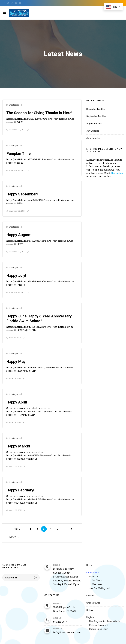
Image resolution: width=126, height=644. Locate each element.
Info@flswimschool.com (67, 632)
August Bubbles (94, 124)
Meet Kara (97, 584)
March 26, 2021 (14, 466)
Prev (15, 529)
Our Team (97, 580)
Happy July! (16, 276)
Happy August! (19, 235)
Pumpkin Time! (19, 154)
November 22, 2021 (16, 130)
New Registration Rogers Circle (105, 621)
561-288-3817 (60, 622)
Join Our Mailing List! (99, 588)
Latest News (93, 573)
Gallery (90, 610)
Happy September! (22, 194)
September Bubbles (96, 116)
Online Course (93, 603)
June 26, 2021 (14, 338)
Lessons (90, 596)
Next (15, 537)
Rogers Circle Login (99, 629)
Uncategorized (15, 105)
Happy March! (18, 446)
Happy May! (16, 362)
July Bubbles (93, 131)
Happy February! (20, 490)
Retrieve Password (99, 625)
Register (91, 617)
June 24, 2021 (14, 422)
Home (89, 565)
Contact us (117, 173)
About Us (94, 577)
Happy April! (17, 402)
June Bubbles (93, 138)
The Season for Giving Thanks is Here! (39, 113)
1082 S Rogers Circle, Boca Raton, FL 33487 (65, 609)
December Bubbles (96, 109)
